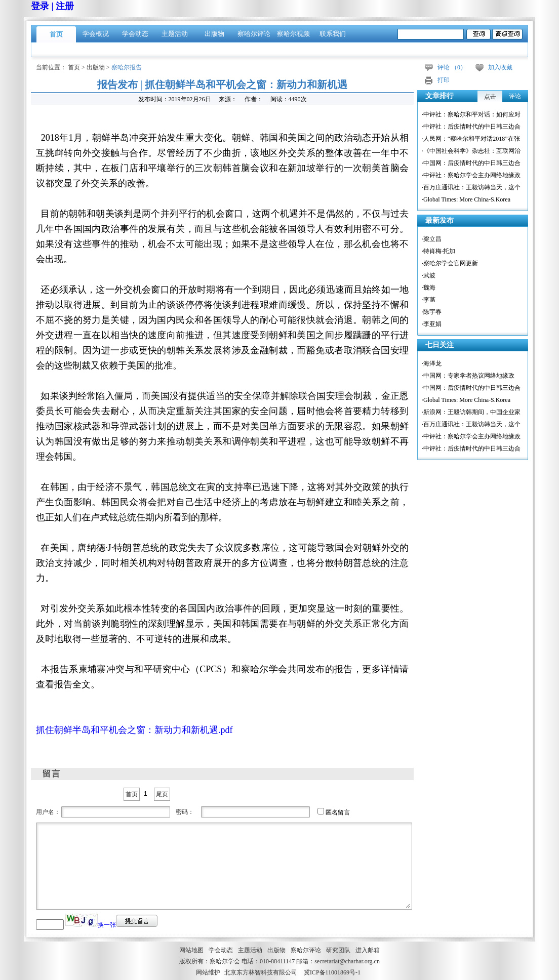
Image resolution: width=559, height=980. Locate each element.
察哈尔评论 (254, 34)
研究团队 (338, 950)
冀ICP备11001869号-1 (332, 972)
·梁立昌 (432, 239)
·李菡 (429, 300)
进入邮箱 (368, 950)
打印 (444, 80)
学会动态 (135, 34)
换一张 (107, 925)
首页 (56, 34)
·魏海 (429, 288)
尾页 (162, 794)
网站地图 (191, 950)
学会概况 (96, 34)
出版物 (214, 34)
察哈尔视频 (293, 34)
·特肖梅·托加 (438, 251)
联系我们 (333, 34)
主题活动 (175, 34)
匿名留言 (338, 812)
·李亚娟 (432, 324)
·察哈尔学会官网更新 (450, 263)
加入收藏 (500, 67)
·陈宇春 (432, 312)
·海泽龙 (432, 363)
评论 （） (452, 67)
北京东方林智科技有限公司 (261, 972)
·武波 (429, 275)
